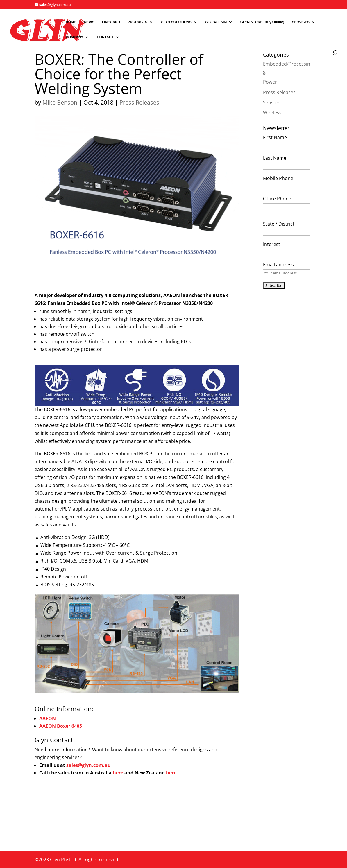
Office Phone (277, 199)
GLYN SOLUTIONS (176, 22)
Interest (272, 244)
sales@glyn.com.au (88, 765)
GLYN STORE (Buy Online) (262, 22)
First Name (275, 137)
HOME (71, 22)
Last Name (275, 158)
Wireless (272, 113)
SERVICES (301, 22)
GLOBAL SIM (216, 22)
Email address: (279, 265)
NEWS (89, 22)
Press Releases (139, 102)
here (119, 773)
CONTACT (105, 37)
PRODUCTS (137, 22)
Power (270, 82)
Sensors (272, 103)
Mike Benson (60, 102)
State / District (279, 224)
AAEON (48, 718)
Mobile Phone (278, 178)
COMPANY (74, 37)
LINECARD (111, 22)
